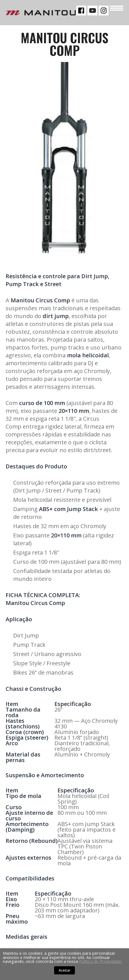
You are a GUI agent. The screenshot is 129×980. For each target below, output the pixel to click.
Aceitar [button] (64, 970)
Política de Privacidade (100, 961)
